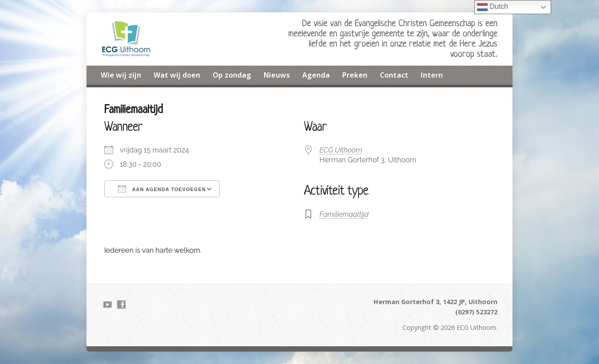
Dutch (493, 7)
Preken (355, 75)
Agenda (316, 75)
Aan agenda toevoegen (162, 189)
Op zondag (232, 75)
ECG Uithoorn (341, 150)
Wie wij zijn (121, 75)
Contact (394, 75)
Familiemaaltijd (344, 214)
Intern (432, 75)
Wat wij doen (177, 75)
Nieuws (277, 75)
